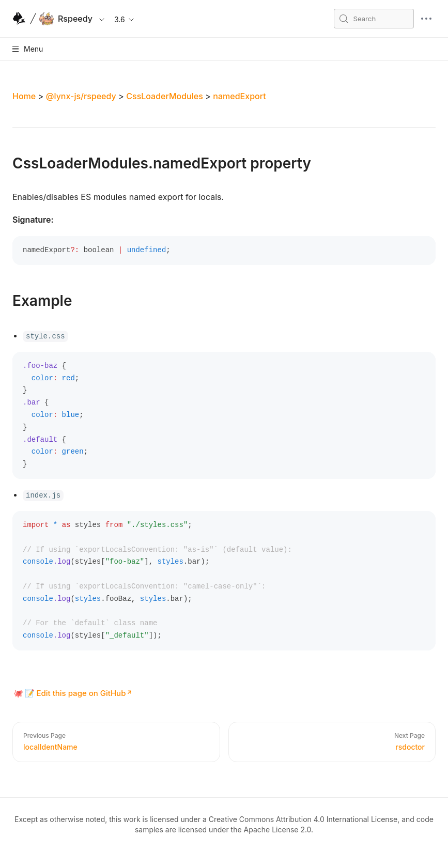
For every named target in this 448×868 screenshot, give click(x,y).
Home (24, 96)
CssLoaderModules (164, 96)
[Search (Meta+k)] (374, 19)
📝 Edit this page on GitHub (75, 693)
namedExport (239, 96)
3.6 (125, 19)
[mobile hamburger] (426, 19)
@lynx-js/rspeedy (81, 96)
